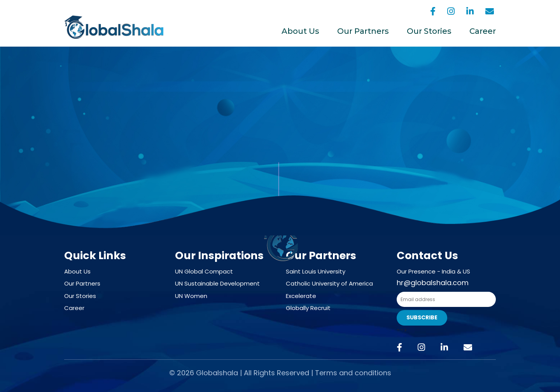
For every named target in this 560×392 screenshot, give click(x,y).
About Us (300, 31)
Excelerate (301, 296)
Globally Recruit (308, 308)
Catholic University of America (329, 283)
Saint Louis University (316, 271)
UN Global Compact (204, 271)
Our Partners (363, 31)
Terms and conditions (353, 373)
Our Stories (429, 31)
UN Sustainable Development (217, 283)
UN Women (191, 296)
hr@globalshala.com (433, 283)
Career (483, 31)
